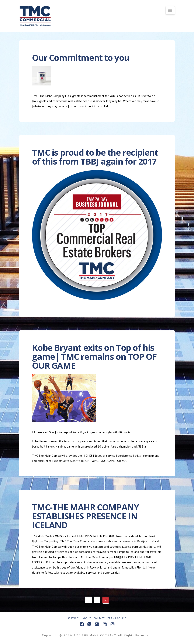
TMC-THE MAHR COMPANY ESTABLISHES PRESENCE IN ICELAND (85, 516)
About (87, 618)
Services (74, 618)
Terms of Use (117, 618)
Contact (99, 618)
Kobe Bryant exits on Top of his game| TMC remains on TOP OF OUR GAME (94, 356)
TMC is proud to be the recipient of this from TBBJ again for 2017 (95, 157)
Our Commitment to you (81, 58)
